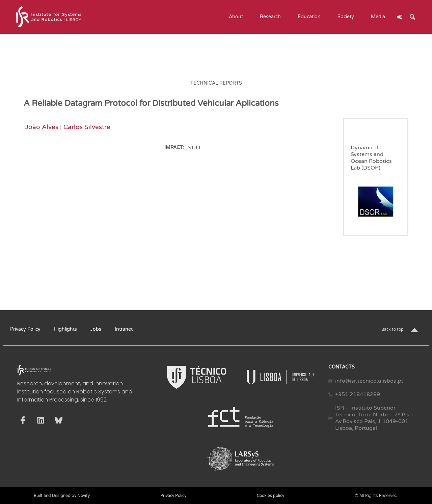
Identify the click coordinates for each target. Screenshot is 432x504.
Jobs (96, 329)
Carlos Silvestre (87, 127)
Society (347, 17)
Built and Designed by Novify (62, 496)
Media (380, 17)
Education (311, 17)
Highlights (65, 329)
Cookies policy (271, 496)
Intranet (124, 329)
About (238, 17)
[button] (412, 17)
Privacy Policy (25, 329)
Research (272, 17)
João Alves (42, 127)
